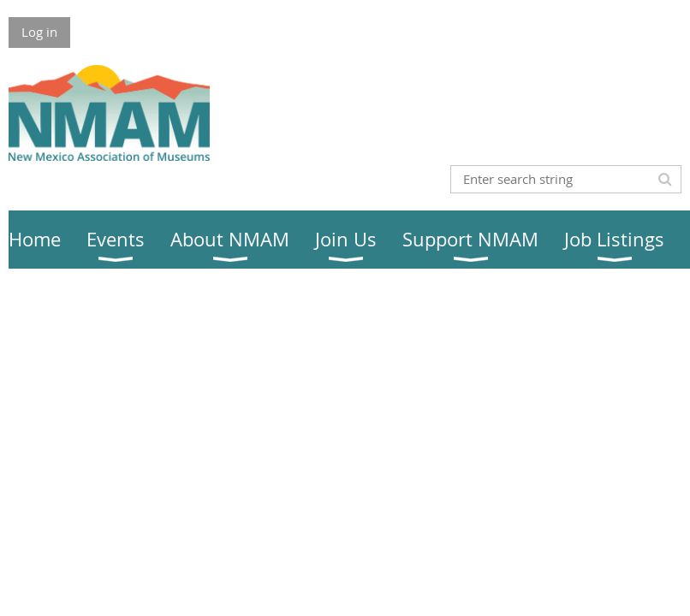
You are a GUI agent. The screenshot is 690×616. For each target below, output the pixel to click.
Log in (39, 32)
